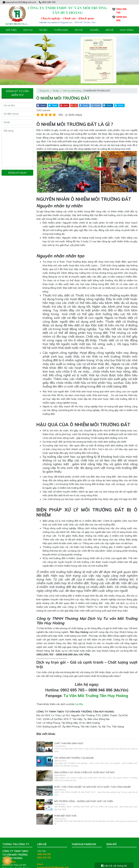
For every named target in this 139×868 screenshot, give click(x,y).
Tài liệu (43, 30)
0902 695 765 (47, 2)
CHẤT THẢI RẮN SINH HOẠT (69, 738)
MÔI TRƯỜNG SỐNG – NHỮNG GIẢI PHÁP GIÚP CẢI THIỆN (84, 796)
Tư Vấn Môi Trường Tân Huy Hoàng (96, 690)
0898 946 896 (44, 849)
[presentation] (4, 58)
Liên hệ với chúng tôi (114, 866)
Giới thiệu (11, 30)
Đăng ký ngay (17, 167)
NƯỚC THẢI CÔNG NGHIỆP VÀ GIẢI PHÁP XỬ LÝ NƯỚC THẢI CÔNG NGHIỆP (93, 782)
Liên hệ (109, 30)
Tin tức (79, 30)
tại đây (79, 699)
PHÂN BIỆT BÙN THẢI (65, 810)
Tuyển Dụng (61, 30)
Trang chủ (44, 85)
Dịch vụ (28, 30)
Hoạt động (127, 30)
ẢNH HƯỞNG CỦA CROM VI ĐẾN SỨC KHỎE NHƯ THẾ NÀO (85, 767)
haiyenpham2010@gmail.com (19, 2)
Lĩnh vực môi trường (72, 85)
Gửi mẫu (94, 30)
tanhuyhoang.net (53, 865)
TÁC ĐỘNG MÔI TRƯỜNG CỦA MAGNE (74, 753)
